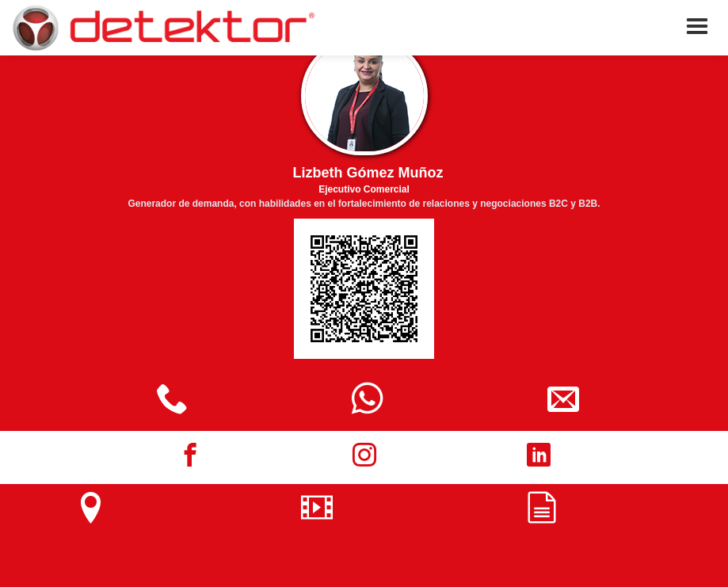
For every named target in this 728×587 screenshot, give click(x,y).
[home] (162, 28)
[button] (697, 27)
